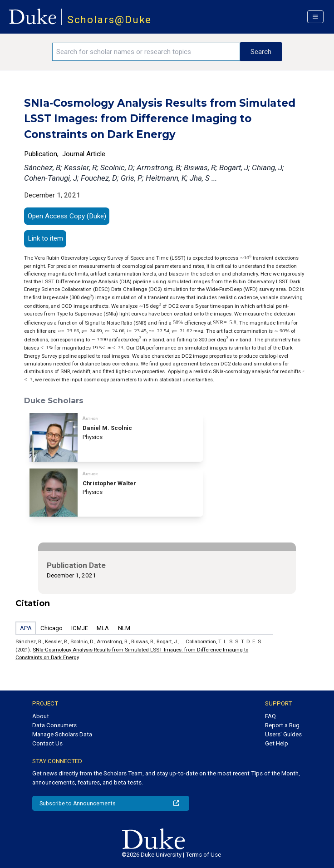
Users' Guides (283, 734)
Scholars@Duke (110, 20)
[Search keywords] (146, 52)
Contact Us (47, 743)
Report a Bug (282, 725)
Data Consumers (54, 725)
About (41, 716)
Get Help (277, 743)
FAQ (270, 716)
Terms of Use (203, 855)
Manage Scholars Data (62, 734)
